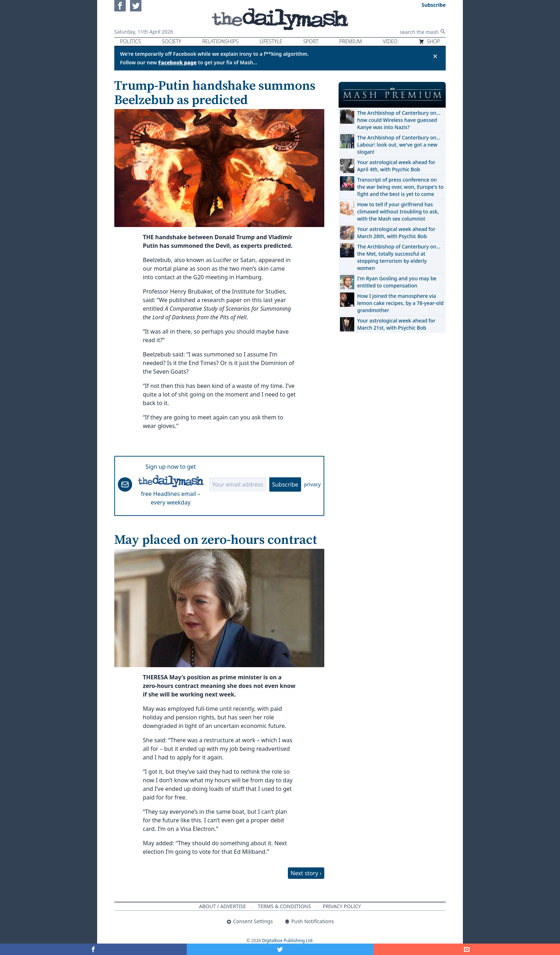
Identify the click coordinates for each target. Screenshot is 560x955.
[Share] (467, 949)
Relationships (220, 41)
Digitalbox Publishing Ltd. (288, 941)
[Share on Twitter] (280, 949)
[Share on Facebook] (93, 949)
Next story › (306, 873)
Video (390, 41)
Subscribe (285, 484)
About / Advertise (222, 906)
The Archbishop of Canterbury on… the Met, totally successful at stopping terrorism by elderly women (399, 257)
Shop (429, 41)
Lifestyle (271, 41)
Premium (351, 41)
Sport (311, 41)
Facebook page (177, 62)
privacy (312, 484)
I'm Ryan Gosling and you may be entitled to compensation (397, 282)
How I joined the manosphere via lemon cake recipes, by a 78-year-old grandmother (400, 303)
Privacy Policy (342, 906)
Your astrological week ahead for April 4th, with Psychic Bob (396, 166)
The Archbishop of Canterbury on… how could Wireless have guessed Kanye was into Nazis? (399, 120)
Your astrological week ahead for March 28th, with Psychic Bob (396, 233)
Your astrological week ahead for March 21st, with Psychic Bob (396, 324)
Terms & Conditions (284, 906)
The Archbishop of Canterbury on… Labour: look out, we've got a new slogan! (399, 145)
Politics (131, 41)
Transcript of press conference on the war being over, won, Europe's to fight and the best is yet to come (400, 187)
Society (171, 41)
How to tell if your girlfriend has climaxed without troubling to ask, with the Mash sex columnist (398, 211)
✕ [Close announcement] (435, 56)
